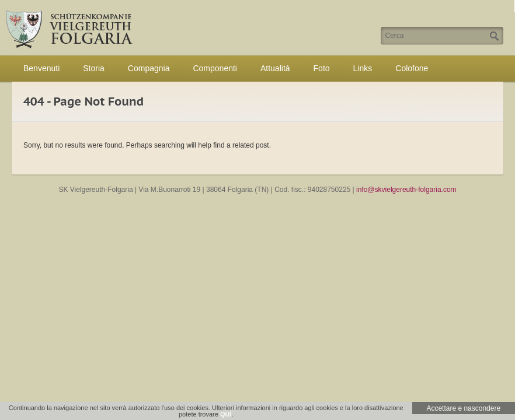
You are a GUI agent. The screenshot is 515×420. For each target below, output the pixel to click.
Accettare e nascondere (463, 408)
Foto (322, 68)
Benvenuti (41, 68)
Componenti (215, 68)
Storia (94, 68)
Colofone (412, 68)
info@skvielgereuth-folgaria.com (406, 190)
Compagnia (149, 68)
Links (363, 68)
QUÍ (226, 414)
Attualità (275, 68)
